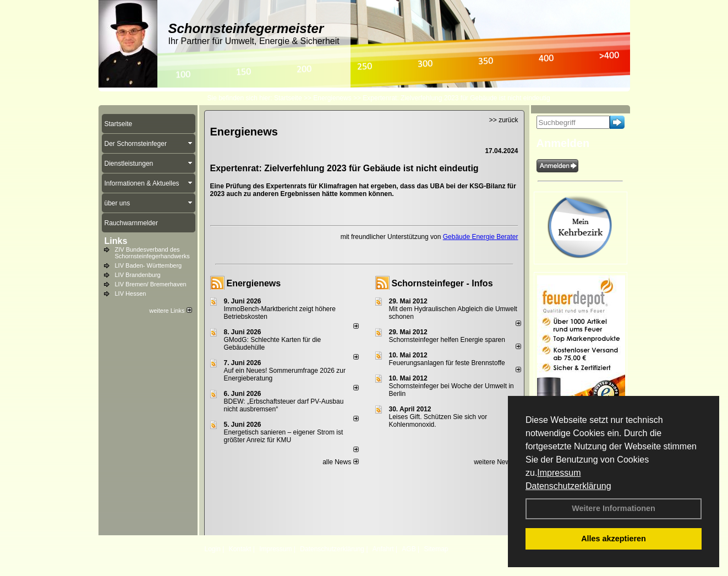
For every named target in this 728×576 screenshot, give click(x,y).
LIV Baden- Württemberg (149, 265)
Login (213, 549)
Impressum (559, 473)
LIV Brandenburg (138, 275)
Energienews (254, 283)
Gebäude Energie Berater (481, 237)
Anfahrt (383, 549)
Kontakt (240, 549)
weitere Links (170, 311)
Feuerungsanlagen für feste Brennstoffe (447, 363)
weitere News (497, 462)
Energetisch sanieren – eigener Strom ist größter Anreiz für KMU (284, 436)
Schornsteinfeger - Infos (442, 283)
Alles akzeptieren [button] (614, 539)
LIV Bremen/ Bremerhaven (151, 284)
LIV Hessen (131, 294)
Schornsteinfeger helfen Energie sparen (447, 340)
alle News (340, 462)
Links (116, 241)
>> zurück (504, 120)
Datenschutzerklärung (568, 486)
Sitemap (436, 549)
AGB (409, 549)
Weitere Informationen (614, 508)
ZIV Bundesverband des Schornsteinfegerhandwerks (152, 253)
